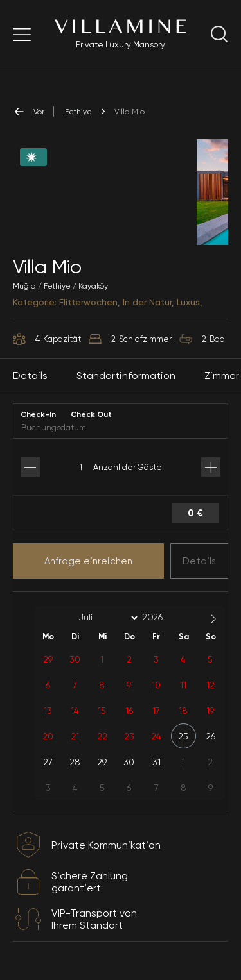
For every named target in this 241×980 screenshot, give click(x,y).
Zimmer (222, 376)
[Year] (163, 617)
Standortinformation (126, 376)
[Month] (106, 618)
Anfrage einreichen (88, 561)
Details (199, 561)
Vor (29, 112)
